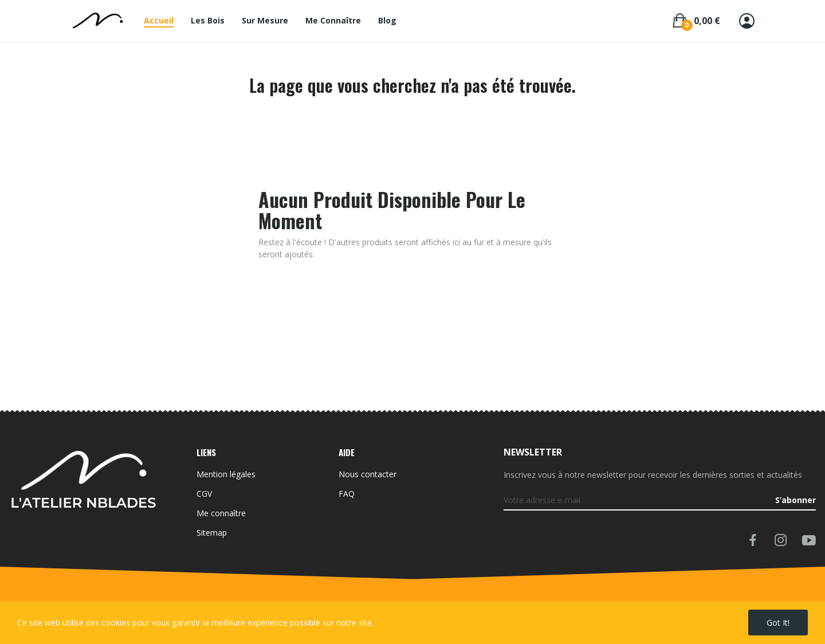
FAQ (347, 494)
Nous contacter (368, 474)
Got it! (778, 623)
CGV (204, 494)
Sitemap (212, 533)
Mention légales (226, 474)
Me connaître (221, 513)
